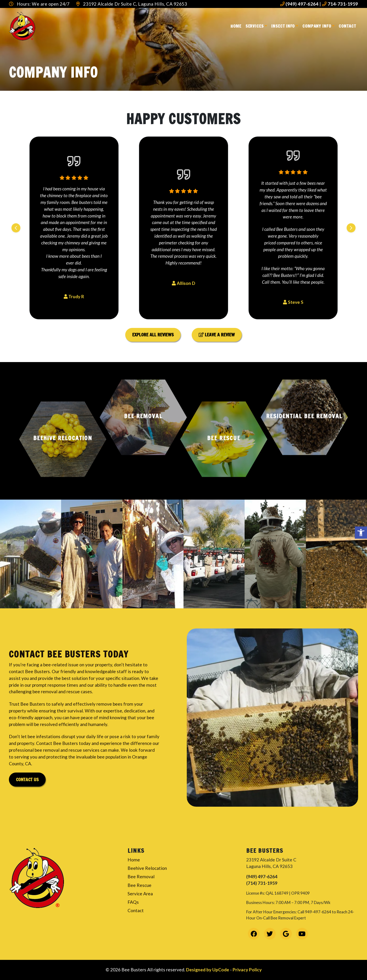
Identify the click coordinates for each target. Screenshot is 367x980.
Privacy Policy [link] (247, 970)
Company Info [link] (317, 26)
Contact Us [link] (27, 779)
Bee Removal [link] (141, 877)
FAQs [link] (133, 902)
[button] (63, 439)
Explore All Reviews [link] (153, 335)
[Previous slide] (16, 228)
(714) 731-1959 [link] (262, 883)
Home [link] (236, 26)
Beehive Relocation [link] (147, 868)
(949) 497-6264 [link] (299, 4)
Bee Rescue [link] (139, 885)
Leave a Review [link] (217, 335)
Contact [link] (347, 26)
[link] (361, 533)
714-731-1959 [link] (340, 4)
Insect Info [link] (283, 26)
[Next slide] (351, 228)
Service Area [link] (140, 894)
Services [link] (255, 26)
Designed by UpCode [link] (208, 970)
